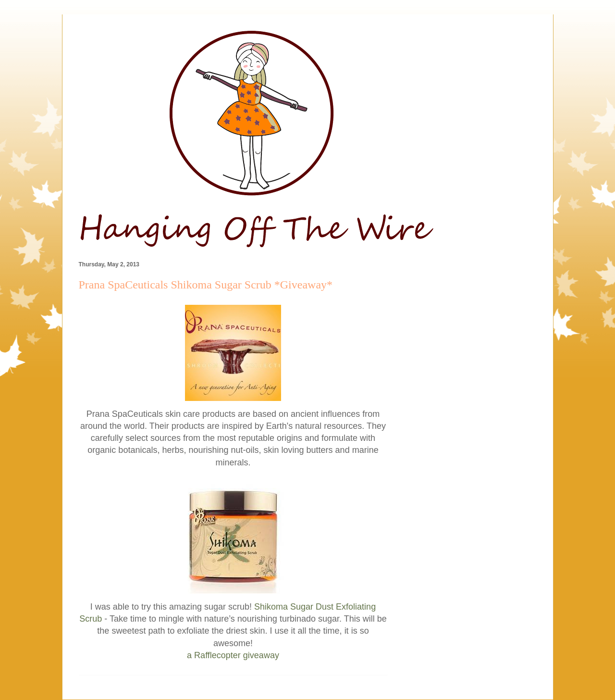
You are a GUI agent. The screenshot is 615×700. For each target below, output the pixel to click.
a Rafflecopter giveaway (233, 655)
